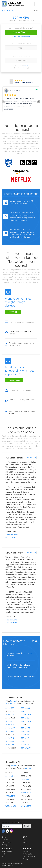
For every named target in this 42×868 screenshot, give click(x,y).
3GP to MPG (26, 731)
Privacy (25, 859)
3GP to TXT (25, 741)
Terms (26, 65)
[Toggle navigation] (37, 4)
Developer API (7, 851)
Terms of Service (29, 856)
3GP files (9, 704)
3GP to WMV (26, 748)
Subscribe (27, 826)
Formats (5, 840)
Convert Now (21, 61)
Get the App (13, 312)
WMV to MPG (26, 806)
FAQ (24, 840)
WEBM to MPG (11, 806)
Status (25, 842)
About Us (26, 851)
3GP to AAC (25, 708)
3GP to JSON (26, 721)
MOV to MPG (26, 793)
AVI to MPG (25, 779)
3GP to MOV (10, 728)
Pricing (4, 845)
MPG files (29, 768)
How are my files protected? (22, 37)
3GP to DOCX (26, 715)
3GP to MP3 (26, 728)
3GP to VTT (10, 745)
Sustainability (27, 854)
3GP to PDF (25, 735)
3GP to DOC (10, 715)
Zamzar (13, 701)
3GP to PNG (10, 738)
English (36, 10)
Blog (3, 856)
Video (8, 11)
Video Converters (12, 535)
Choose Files (19, 32)
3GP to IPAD (10, 725)
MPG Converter (31, 553)
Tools (4, 854)
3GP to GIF (9, 721)
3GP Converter (31, 458)
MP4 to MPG (10, 796)
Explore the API (14, 380)
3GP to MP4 (10, 731)
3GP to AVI (25, 711)
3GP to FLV (25, 718)
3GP (14, 11)
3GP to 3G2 (10, 708)
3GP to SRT (25, 738)
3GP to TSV (10, 741)
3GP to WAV (26, 745)
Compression (6, 842)
